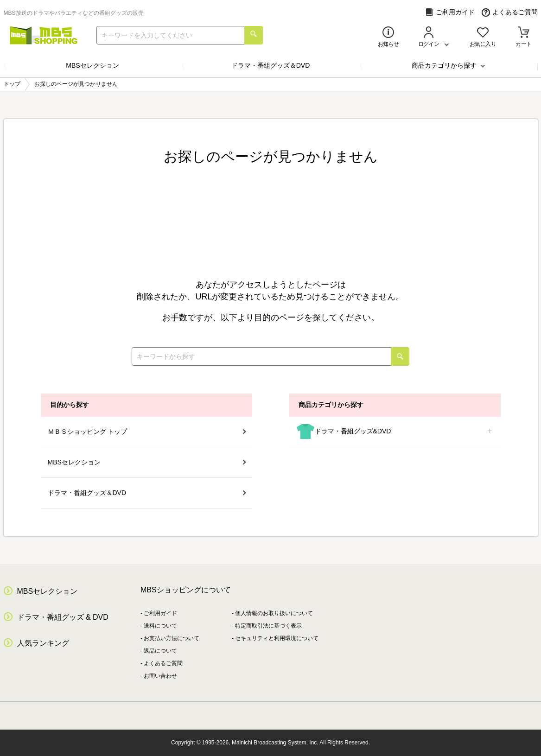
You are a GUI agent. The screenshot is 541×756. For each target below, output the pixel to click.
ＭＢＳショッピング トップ (147, 432)
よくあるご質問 (510, 12)
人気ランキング (43, 643)
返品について (160, 651)
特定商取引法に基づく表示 (268, 626)
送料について (160, 626)
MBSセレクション (92, 65)
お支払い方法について (172, 638)
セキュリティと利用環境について (277, 638)
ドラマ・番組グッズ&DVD (395, 432)
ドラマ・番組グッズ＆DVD (271, 65)
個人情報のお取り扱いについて (274, 613)
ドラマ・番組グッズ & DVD (63, 617)
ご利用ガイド (450, 12)
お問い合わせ (160, 676)
